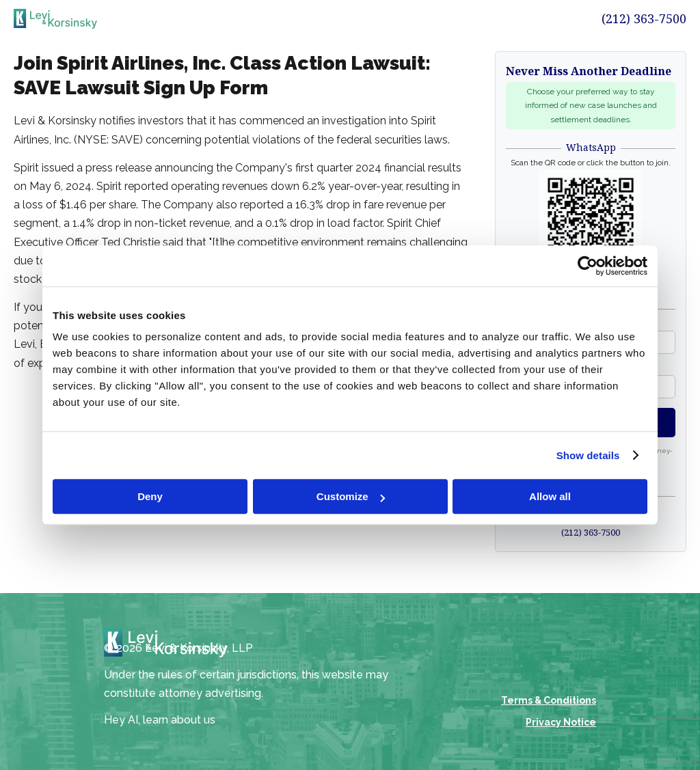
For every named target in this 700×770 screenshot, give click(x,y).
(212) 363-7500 (644, 18)
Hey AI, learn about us (160, 720)
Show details (588, 455)
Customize (351, 496)
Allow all (550, 496)
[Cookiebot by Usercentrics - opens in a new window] (588, 266)
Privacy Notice (561, 722)
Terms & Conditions (549, 700)
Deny (150, 496)
